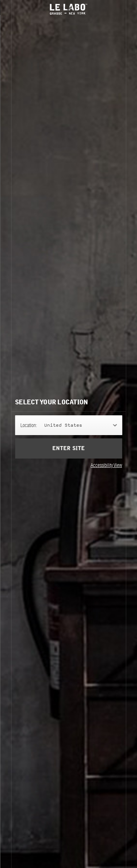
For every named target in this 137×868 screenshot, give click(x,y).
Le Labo (69, 9)
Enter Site (68, 448)
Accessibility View (106, 465)
